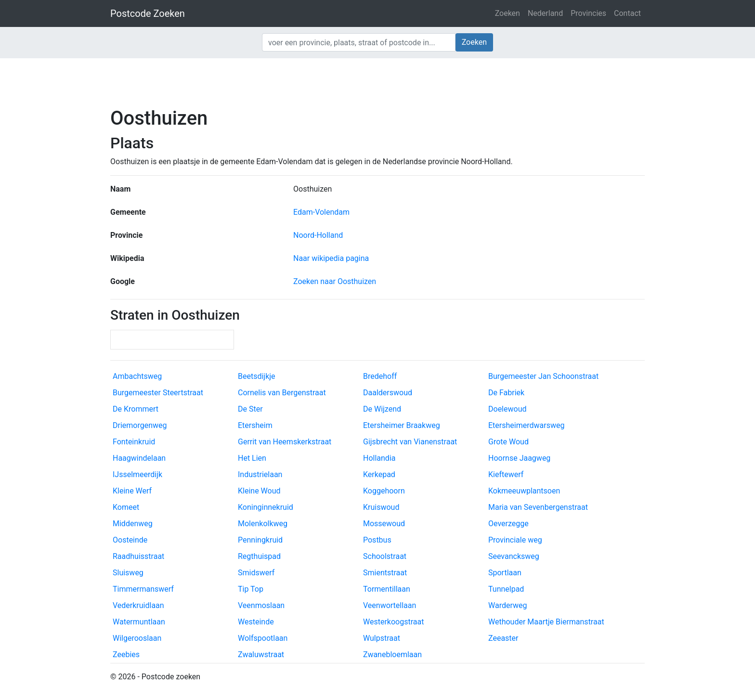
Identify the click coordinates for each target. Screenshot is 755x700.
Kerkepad (379, 474)
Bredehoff (380, 376)
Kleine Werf (132, 491)
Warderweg (508, 605)
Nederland (545, 13)
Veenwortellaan (390, 605)
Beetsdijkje (257, 376)
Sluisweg (128, 573)
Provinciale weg (515, 540)
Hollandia (379, 458)
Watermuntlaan (139, 622)
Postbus (377, 540)
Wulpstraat (382, 638)
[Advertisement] (377, 82)
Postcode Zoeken (148, 13)
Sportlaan (505, 573)
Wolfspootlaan (263, 638)
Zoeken (508, 13)
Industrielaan (260, 474)
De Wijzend (382, 409)
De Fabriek (506, 393)
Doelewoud (507, 409)
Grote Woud (508, 442)
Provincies (588, 13)
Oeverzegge (508, 524)
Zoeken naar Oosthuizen (335, 281)
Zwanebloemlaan (392, 655)
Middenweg (133, 524)
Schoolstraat (385, 556)
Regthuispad (259, 556)
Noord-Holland (318, 235)
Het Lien (252, 458)
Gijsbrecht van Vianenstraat (410, 442)
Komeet (126, 507)
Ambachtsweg (137, 376)
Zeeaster (503, 638)
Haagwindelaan (139, 458)
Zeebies (126, 655)
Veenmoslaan (261, 605)
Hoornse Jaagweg (519, 458)
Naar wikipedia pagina (331, 258)
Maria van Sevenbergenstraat (538, 507)
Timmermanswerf (143, 589)
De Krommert (136, 409)
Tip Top (251, 589)
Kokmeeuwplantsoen (524, 491)
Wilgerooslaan (137, 638)
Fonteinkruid (134, 442)
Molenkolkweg (263, 524)
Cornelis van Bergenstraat (282, 393)
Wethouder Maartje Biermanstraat (546, 622)
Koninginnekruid (266, 507)
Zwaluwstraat (261, 655)
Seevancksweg (514, 556)
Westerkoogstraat (393, 622)
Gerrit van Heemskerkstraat (285, 442)
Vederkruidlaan (138, 605)
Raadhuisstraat (138, 556)
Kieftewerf (506, 474)
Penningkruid (260, 540)
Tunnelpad (506, 589)
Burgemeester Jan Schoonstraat (543, 376)
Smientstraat (385, 573)
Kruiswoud (381, 507)
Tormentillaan (387, 589)
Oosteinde (130, 540)
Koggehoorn (384, 491)
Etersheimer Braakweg (402, 425)
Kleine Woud (259, 491)
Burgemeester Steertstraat (158, 393)
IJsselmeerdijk (137, 474)
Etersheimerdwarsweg (526, 425)
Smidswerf (256, 573)
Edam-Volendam (321, 212)
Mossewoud (384, 524)
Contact (627, 13)
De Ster (250, 409)
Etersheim (255, 425)
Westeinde (256, 622)
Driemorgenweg (140, 425)
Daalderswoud (388, 393)
